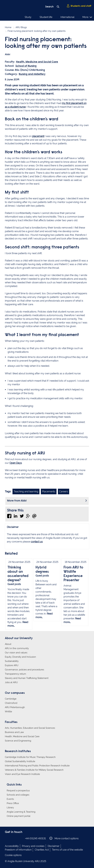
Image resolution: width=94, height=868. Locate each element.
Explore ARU (12, 665)
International (67, 17)
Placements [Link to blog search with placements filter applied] (49, 491)
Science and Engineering (18, 741)
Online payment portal (19, 816)
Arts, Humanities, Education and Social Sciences (30, 728)
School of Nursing (26, 66)
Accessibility (12, 846)
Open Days (16, 463)
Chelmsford (11, 703)
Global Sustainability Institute (20, 761)
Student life (46, 17)
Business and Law (14, 732)
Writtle (8, 712)
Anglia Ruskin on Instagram (11, 838)
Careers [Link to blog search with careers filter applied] (64, 491)
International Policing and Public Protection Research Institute (37, 766)
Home (8, 27)
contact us (37, 542)
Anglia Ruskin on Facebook (7, 838)
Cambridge (11, 699)
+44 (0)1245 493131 (35, 838)
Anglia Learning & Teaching (21, 812)
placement (38, 136)
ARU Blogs (21, 27)
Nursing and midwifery (32, 74)
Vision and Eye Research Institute (22, 774)
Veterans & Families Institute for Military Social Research (34, 770)
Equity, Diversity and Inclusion (20, 657)
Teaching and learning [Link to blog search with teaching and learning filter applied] (26, 491)
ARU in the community (17, 648)
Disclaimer (54, 846)
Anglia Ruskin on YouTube (21, 838)
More (87, 17)
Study (28, 17)
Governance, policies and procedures (24, 670)
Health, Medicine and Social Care (37, 62)
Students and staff (79, 6)
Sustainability (12, 661)
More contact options (64, 838)
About (8, 644)
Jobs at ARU (11, 682)
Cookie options (13, 855)
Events (10, 799)
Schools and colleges (18, 795)
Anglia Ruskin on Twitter (16, 838)
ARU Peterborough (15, 707)
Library (10, 808)
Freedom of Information (18, 850)
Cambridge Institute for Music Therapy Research (30, 757)
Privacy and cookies (33, 846)
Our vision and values (16, 653)
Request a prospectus (18, 791)
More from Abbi (17, 501)
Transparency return (15, 674)
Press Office (13, 803)
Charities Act (42, 850)
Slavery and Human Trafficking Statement (27, 678)
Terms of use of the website (67, 850)
